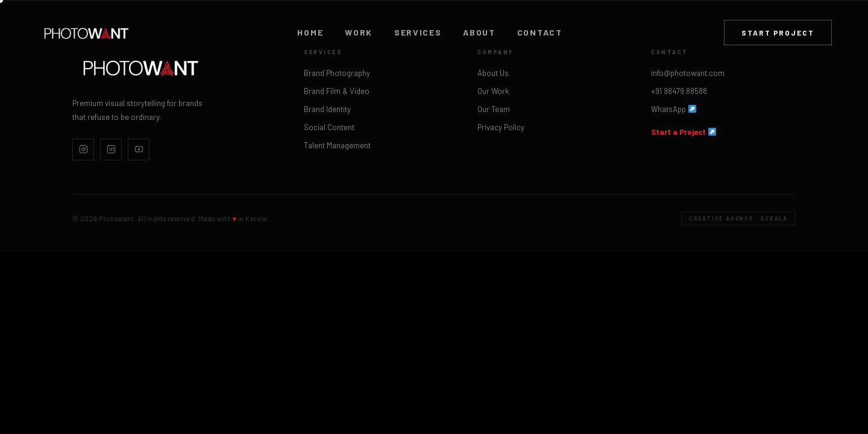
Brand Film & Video (337, 91)
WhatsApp (674, 109)
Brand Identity (327, 109)
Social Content (329, 127)
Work (359, 33)
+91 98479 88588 (679, 91)
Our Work (493, 91)
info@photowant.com (688, 73)
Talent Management (337, 145)
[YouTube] (139, 149)
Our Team (494, 109)
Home (310, 33)
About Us (493, 73)
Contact (540, 33)
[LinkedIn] (111, 149)
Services (418, 33)
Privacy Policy (501, 127)
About (479, 33)
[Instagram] (83, 149)
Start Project (778, 33)
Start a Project (684, 132)
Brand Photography (337, 73)
